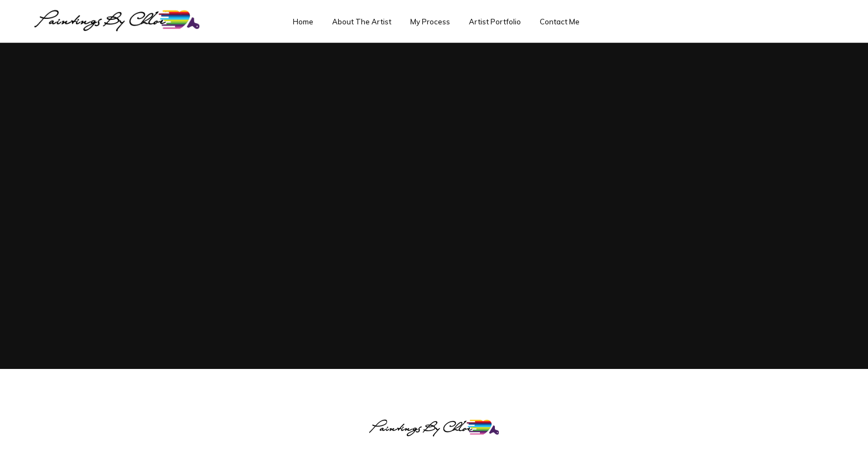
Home (303, 22)
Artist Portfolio (495, 22)
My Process (430, 22)
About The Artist (362, 22)
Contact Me (560, 22)
